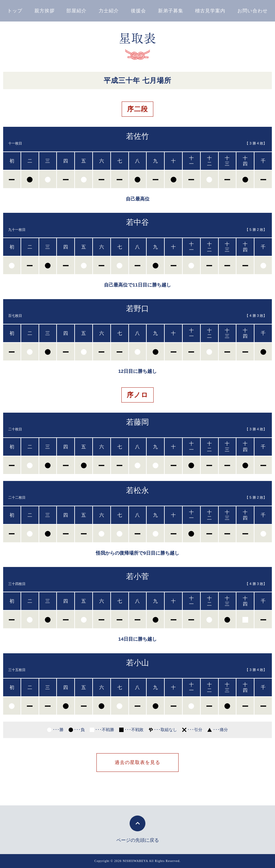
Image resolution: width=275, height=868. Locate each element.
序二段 (137, 109)
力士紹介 (109, 11)
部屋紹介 (76, 11)
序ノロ (137, 395)
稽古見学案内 (210, 11)
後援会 (138, 11)
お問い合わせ (253, 11)
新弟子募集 (171, 11)
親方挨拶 (45, 11)
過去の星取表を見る (137, 762)
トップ (15, 11)
